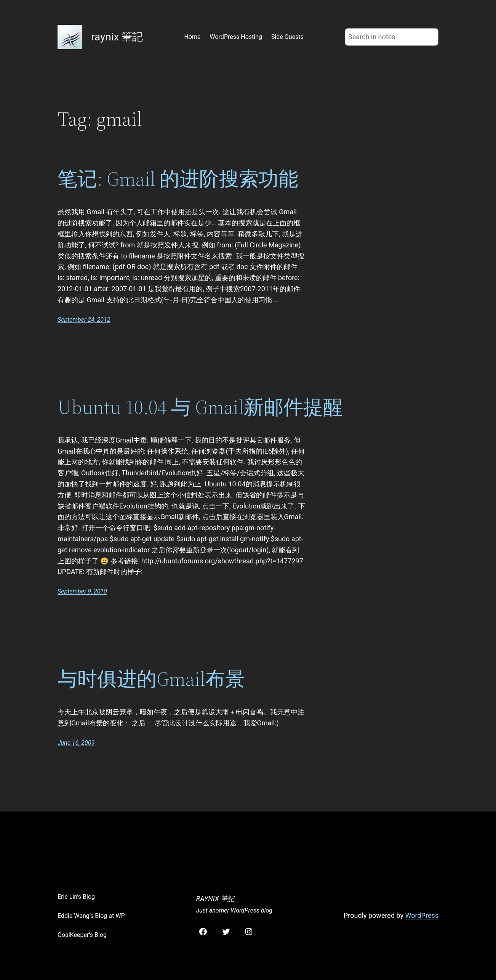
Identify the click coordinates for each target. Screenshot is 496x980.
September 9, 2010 (82, 591)
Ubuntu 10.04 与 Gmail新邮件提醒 (200, 407)
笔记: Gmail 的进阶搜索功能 (178, 179)
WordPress (422, 915)
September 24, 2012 (84, 320)
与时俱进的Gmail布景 (151, 679)
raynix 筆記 (117, 37)
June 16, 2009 (76, 743)
